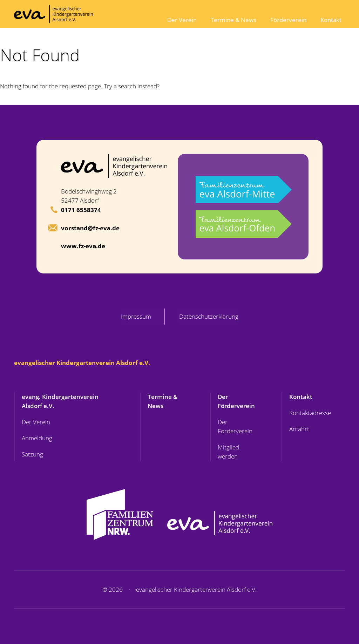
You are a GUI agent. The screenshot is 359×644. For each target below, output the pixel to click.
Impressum (136, 316)
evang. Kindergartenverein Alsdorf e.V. (60, 401)
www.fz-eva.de (83, 246)
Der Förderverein (236, 401)
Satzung (32, 454)
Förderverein (288, 20)
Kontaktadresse (310, 413)
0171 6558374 (81, 210)
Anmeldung (37, 438)
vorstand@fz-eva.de (90, 228)
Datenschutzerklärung (209, 316)
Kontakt (331, 20)
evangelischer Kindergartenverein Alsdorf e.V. (82, 363)
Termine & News (233, 20)
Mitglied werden (228, 452)
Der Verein (182, 20)
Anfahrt (299, 429)
